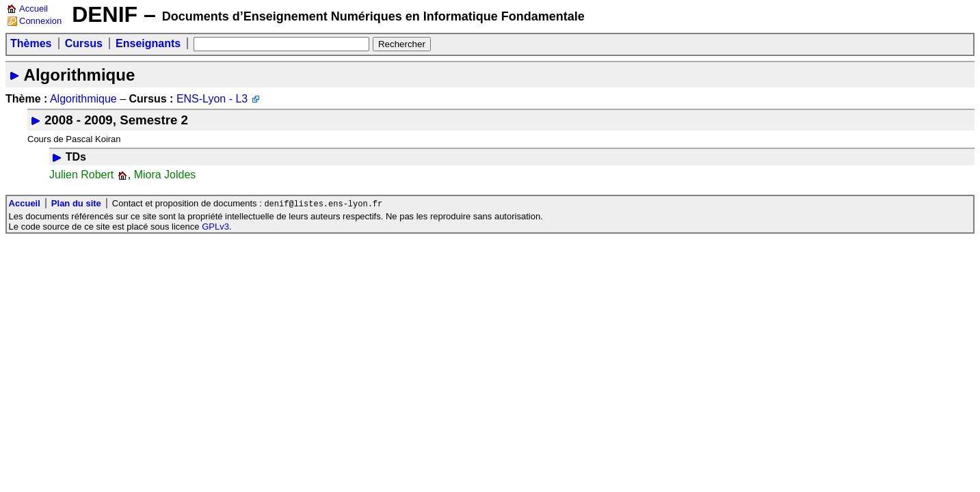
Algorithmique (80, 75)
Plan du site (76, 204)
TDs (76, 157)
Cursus (84, 43)
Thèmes (31, 43)
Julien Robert (81, 175)
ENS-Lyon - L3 (212, 99)
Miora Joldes (165, 175)
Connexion (40, 21)
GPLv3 (215, 227)
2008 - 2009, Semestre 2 (116, 120)
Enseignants (148, 43)
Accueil (34, 9)
